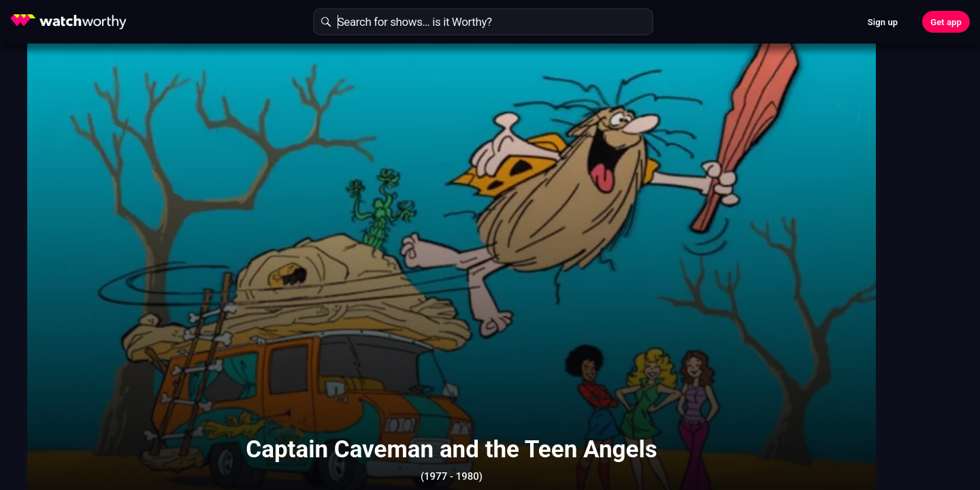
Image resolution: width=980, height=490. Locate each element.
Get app (946, 22)
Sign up (883, 22)
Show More (612, 431)
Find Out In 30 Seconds (773, 153)
